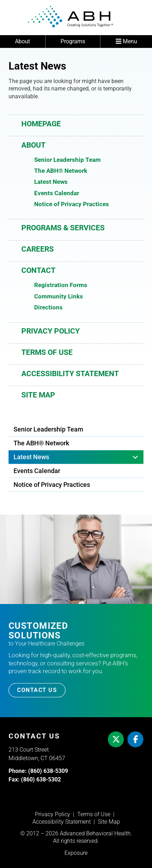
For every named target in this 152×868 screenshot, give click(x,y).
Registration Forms (61, 285)
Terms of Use (47, 352)
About (22, 41)
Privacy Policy (51, 331)
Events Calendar (57, 193)
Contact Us (37, 690)
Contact (38, 270)
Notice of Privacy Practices (72, 204)
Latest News (51, 182)
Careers (38, 249)
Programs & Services (63, 228)
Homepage (41, 124)
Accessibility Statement (70, 374)
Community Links (59, 296)
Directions (48, 307)
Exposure (76, 853)
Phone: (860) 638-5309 (38, 771)
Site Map (38, 395)
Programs (73, 41)
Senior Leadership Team (67, 160)
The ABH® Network (61, 171)
